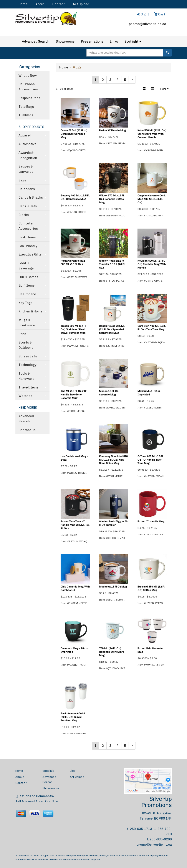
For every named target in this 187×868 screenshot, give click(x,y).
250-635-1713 (141, 829)
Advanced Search (36, 41)
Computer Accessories (28, 226)
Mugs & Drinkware (27, 323)
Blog (73, 771)
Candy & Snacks (31, 197)
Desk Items (27, 237)
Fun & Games (28, 277)
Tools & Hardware (26, 376)
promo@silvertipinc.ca (148, 24)
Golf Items (26, 285)
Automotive (27, 144)
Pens (22, 334)
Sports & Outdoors (26, 345)
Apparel (25, 135)
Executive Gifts (30, 254)
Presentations (92, 41)
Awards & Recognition (28, 155)
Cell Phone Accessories (28, 87)
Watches (25, 396)
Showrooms (65, 41)
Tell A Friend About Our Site (37, 801)
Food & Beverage (26, 266)
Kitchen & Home (31, 311)
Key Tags (25, 303)
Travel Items (28, 387)
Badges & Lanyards (26, 169)
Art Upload (81, 4)
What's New (28, 76)
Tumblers (26, 115)
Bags (22, 180)
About (40, 4)
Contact (59, 4)
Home (23, 4)
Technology (27, 365)
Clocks (24, 215)
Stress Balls (28, 356)
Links (114, 41)
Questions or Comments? (35, 796)
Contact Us (27, 430)
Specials (48, 771)
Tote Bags (26, 107)
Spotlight (133, 41)
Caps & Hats (28, 206)
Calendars (27, 189)
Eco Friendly (28, 246)
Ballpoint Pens (29, 98)
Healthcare (27, 294)
